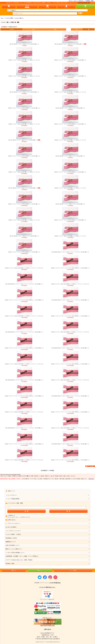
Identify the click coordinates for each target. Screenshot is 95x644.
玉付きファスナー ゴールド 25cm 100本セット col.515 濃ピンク (70, 220)
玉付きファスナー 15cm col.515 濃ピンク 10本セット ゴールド (24, 124)
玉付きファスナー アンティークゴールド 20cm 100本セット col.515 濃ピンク (70, 412)
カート (40, 570)
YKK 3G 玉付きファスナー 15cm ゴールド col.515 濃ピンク (70, 108)
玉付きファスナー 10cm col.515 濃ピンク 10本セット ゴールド (24, 60)
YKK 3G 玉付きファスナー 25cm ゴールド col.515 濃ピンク (70, 204)
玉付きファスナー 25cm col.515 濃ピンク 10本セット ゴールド (24, 220)
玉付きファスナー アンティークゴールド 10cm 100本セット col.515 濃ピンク (70, 268)
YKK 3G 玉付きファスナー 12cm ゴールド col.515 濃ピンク (70, 44)
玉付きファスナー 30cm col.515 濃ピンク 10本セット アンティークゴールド (24, 460)
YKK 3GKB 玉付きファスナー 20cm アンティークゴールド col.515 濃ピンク (70, 396)
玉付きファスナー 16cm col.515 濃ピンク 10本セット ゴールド (70, 140)
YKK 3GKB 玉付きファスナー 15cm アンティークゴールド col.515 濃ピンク (24, 332)
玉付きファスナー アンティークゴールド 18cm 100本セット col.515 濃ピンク (24, 396)
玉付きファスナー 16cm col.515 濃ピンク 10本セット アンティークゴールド (24, 364)
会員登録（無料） (90, 1)
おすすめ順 (11, 29)
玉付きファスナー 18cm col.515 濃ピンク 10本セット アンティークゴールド (70, 380)
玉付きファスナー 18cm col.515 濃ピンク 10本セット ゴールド (24, 172)
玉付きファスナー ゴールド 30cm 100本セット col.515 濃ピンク (24, 252)
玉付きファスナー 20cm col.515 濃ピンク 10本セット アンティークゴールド (24, 412)
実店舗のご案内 (10, 564)
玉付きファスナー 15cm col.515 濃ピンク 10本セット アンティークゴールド (70, 332)
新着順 (55, 29)
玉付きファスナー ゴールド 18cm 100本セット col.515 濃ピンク (70, 172)
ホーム (2, 18)
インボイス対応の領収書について (15, 553)
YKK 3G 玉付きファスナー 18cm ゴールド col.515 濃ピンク (70, 156)
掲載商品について (11, 542)
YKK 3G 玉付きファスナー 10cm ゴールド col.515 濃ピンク (24, 44)
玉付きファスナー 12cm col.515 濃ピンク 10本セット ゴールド (24, 76)
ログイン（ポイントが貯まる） (76, 1)
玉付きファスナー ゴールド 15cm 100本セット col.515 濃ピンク (70, 124)
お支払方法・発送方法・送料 (86, 3)
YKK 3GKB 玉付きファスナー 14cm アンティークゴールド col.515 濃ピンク (70, 300)
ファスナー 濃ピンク (19, 18)
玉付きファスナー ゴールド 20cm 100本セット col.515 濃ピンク (24, 204)
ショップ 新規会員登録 (13, 499)
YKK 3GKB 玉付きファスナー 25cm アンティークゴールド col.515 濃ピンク (24, 428)
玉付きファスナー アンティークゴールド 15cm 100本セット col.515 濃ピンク (24, 348)
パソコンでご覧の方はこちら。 (47, 587)
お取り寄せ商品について (13, 545)
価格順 (33, 29)
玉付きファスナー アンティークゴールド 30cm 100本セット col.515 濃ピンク (70, 460)
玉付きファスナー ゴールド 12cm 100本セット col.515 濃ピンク (70, 76)
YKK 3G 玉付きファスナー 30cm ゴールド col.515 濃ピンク (24, 236)
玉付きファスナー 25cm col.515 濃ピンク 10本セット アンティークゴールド (70, 428)
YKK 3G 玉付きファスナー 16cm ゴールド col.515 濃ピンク (24, 140)
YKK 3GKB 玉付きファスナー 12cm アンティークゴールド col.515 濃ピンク (24, 284)
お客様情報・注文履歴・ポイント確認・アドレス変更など (22, 556)
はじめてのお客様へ (11, 527)
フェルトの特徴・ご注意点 (13, 534)
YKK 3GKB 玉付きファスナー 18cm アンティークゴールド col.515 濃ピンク (24, 380)
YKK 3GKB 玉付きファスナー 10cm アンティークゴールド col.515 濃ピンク (70, 252)
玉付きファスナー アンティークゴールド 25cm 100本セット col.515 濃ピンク (24, 444)
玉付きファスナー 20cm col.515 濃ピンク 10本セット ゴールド (70, 188)
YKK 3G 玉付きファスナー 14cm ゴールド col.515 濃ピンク (24, 92)
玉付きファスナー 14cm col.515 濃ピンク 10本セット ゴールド (70, 92)
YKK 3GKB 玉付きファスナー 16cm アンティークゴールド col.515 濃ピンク (70, 348)
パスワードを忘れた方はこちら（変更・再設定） (19, 560)
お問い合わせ (91, 479)
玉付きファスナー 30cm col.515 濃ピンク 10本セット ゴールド (70, 236)
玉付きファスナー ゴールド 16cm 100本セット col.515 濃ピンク (24, 156)
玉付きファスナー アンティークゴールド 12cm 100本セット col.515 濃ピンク (24, 300)
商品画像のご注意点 (11, 538)
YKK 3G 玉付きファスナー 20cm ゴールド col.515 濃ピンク (24, 188)
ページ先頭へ (73, 570)
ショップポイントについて (13, 531)
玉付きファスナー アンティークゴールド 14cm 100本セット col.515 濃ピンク (70, 316)
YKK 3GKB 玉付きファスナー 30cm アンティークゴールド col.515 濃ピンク (70, 444)
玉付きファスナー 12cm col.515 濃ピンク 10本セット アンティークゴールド (70, 284)
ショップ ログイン (12, 495)
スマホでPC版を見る (55, 583)
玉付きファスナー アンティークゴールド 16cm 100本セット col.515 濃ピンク (70, 364)
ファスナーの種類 (9, 18)
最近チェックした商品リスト (14, 549)
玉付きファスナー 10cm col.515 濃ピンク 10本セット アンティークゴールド (24, 268)
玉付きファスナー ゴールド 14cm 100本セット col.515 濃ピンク (24, 108)
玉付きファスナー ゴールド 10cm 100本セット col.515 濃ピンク (70, 60)
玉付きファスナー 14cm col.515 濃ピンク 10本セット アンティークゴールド (24, 316)
